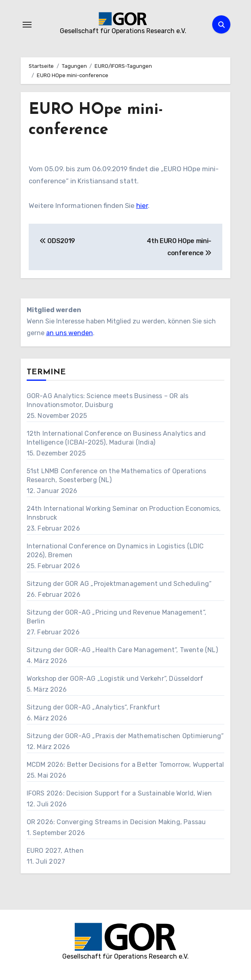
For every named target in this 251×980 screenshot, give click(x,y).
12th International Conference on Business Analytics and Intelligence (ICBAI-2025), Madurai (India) (116, 438)
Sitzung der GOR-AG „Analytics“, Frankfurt (93, 707)
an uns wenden (70, 333)
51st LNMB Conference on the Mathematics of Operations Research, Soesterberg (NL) (117, 475)
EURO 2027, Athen (55, 851)
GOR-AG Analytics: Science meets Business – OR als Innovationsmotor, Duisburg (108, 400)
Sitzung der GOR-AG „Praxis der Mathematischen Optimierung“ (125, 736)
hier (142, 206)
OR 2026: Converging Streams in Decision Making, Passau (116, 822)
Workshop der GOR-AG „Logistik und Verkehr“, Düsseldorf (115, 679)
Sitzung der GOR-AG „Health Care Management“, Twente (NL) (122, 650)
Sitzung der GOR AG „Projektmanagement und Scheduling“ (119, 584)
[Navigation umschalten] (27, 25)
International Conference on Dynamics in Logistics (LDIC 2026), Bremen (115, 551)
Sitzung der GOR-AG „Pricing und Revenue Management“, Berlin (116, 617)
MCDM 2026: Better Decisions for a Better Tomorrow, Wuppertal (125, 765)
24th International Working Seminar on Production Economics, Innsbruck (124, 513)
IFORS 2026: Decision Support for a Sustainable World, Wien (119, 793)
